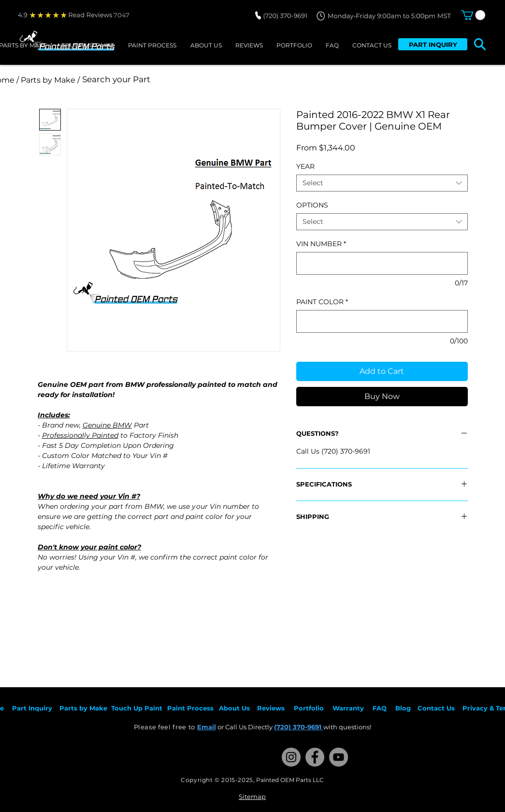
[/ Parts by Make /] (48, 80)
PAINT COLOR (322, 302)
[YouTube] (339, 757)
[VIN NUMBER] (382, 263)
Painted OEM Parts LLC (290, 780)
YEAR (305, 166)
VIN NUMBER (321, 244)
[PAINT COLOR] (382, 321)
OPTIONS (312, 205)
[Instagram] (291, 757)
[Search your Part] (211, 80)
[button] (473, 15)
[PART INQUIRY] (433, 44)
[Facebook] (315, 757)
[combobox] (382, 183)
